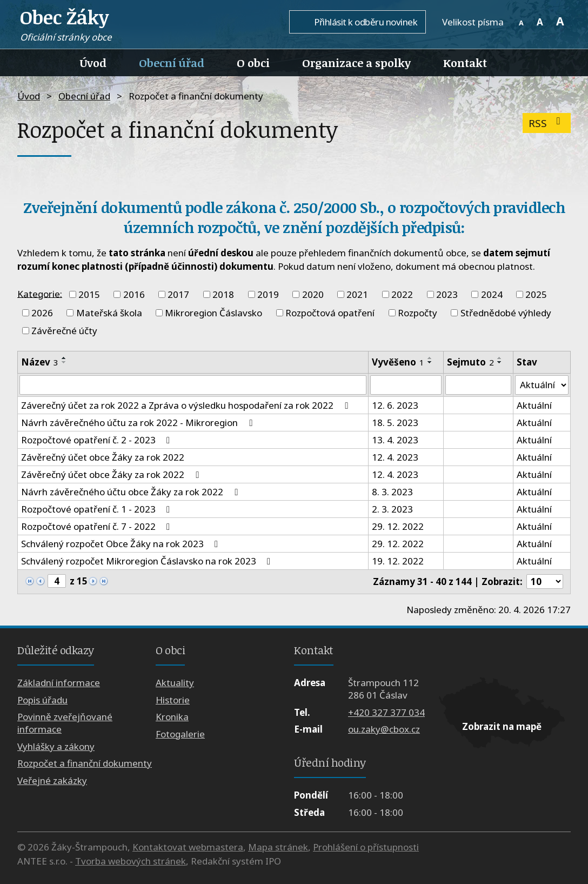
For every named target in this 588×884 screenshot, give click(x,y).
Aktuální (534, 405)
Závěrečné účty (64, 331)
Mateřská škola (109, 313)
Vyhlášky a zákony (56, 746)
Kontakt (465, 63)
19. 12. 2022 (398, 561)
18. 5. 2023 (395, 423)
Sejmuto (470, 362)
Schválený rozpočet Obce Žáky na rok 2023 (122, 544)
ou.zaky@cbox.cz (384, 729)
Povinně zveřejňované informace (65, 723)
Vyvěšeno (398, 362)
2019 (268, 294)
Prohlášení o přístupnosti (366, 847)
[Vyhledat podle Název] (193, 385)
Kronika (172, 717)
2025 (536, 294)
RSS (547, 123)
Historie (173, 700)
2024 (492, 294)
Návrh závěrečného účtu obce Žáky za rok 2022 (131, 492)
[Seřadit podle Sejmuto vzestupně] (500, 358)
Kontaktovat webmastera (188, 847)
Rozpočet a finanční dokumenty (85, 763)
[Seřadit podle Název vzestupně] (64, 358)
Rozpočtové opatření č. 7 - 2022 (98, 526)
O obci (253, 63)
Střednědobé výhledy (506, 313)
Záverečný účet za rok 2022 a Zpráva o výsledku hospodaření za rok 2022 (186, 405)
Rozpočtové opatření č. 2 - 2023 (98, 440)
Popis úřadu (42, 700)
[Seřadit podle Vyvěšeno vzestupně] (430, 358)
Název (40, 362)
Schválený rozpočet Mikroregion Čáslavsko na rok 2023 (148, 561)
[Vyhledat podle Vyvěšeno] (406, 385)
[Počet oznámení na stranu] (545, 582)
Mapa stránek (278, 847)
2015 (89, 294)
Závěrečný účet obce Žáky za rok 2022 (103, 457)
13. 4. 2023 (395, 440)
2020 (313, 294)
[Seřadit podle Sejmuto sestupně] (500, 362)
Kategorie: (40, 293)
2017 (178, 294)
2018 (223, 294)
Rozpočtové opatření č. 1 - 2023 (98, 509)
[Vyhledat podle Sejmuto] (478, 385)
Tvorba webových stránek (131, 861)
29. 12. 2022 (398, 526)
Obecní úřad (172, 63)
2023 (447, 294)
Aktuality (175, 683)
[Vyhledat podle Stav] (542, 385)
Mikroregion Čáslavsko (213, 313)
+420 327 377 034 (386, 712)
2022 (402, 294)
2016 (134, 294)
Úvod (93, 63)
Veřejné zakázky (52, 780)
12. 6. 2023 (395, 405)
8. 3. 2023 (392, 492)
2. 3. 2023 (392, 509)
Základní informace (59, 683)
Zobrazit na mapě (502, 726)
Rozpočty (417, 313)
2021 (357, 294)
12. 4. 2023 (395, 457)
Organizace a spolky (356, 63)
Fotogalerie (180, 734)
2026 (42, 313)
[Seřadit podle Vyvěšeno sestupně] (430, 362)
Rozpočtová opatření (330, 313)
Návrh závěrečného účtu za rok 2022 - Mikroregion (139, 423)
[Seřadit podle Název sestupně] (64, 362)
